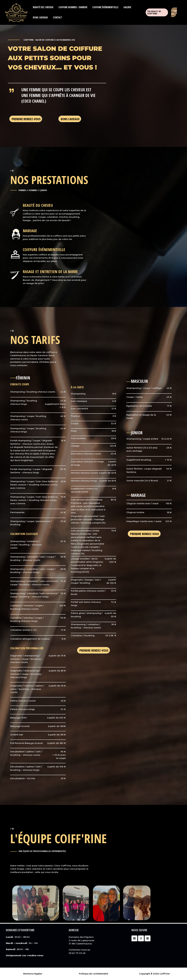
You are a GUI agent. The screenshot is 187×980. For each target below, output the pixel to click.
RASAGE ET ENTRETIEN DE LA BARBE (51, 271)
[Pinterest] (148, 938)
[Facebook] (134, 938)
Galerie (127, 7)
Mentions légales (33, 974)
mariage (30, 231)
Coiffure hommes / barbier (73, 7)
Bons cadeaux (40, 17)
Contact (57, 17)
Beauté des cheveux (43, 7)
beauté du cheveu (38, 205)
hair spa (174, 12)
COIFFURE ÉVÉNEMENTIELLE (45, 249)
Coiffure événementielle (105, 7)
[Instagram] (141, 938)
